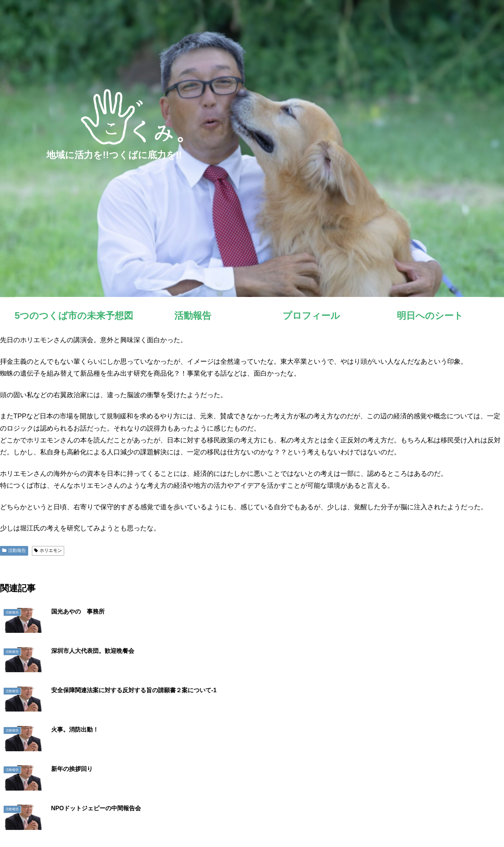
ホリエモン (48, 550)
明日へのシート (440, 824)
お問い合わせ (481, 824)
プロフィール (398, 824)
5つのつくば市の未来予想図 (314, 824)
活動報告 (14, 550)
